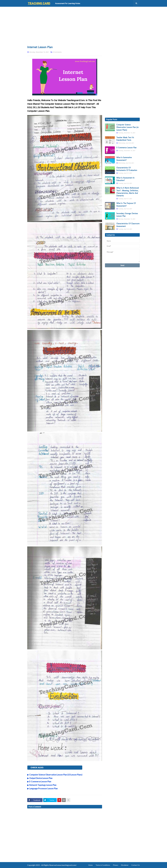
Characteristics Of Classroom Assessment (128, 225)
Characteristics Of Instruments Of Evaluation (127, 169)
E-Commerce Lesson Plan (40, 782)
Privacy (116, 865)
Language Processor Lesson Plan (43, 788)
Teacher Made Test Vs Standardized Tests (125, 139)
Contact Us (136, 865)
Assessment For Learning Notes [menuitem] (68, 3)
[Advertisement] (83, 26)
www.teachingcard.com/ (67, 865)
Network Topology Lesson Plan (43, 785)
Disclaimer (125, 865)
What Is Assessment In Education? (125, 179)
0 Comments (57, 52)
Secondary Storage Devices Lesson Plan (127, 215)
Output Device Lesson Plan (41, 778)
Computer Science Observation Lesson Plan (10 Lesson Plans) (56, 775)
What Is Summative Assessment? (124, 159)
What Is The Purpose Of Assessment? (126, 205)
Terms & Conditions (103, 865)
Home (91, 865)
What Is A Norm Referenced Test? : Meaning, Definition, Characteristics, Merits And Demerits (128, 192)
